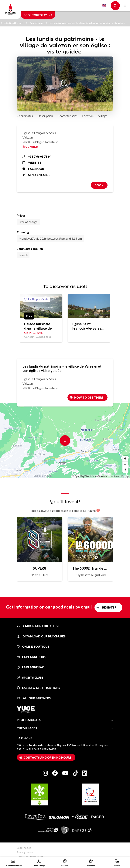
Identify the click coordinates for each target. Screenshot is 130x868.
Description (45, 116)
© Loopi (125, 476)
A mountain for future (38, 626)
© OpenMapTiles (81, 476)
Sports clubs (30, 678)
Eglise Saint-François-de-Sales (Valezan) (87, 326)
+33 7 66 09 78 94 (37, 156)
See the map (30, 146)
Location (88, 116)
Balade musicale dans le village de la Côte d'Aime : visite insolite (40, 326)
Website (32, 163)
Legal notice (24, 848)
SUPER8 (39, 568)
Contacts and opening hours (48, 757)
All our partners (34, 698)
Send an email (36, 175)
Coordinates (25, 116)
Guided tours (38, 23)
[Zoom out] (125, 464)
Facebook (33, 169)
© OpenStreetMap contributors (105, 476)
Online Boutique (33, 647)
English (104, 6)
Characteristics (68, 116)
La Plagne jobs (31, 657)
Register (109, 607)
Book (99, 185)
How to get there (89, 397)
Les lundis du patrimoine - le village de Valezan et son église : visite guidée (87, 23)
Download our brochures (41, 636)
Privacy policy (25, 852)
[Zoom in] (125, 458)
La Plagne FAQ (31, 667)
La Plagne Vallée (36, 299)
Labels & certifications (38, 688)
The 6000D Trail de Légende (91, 568)
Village (103, 116)
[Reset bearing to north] (125, 470)
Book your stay (38, 15)
